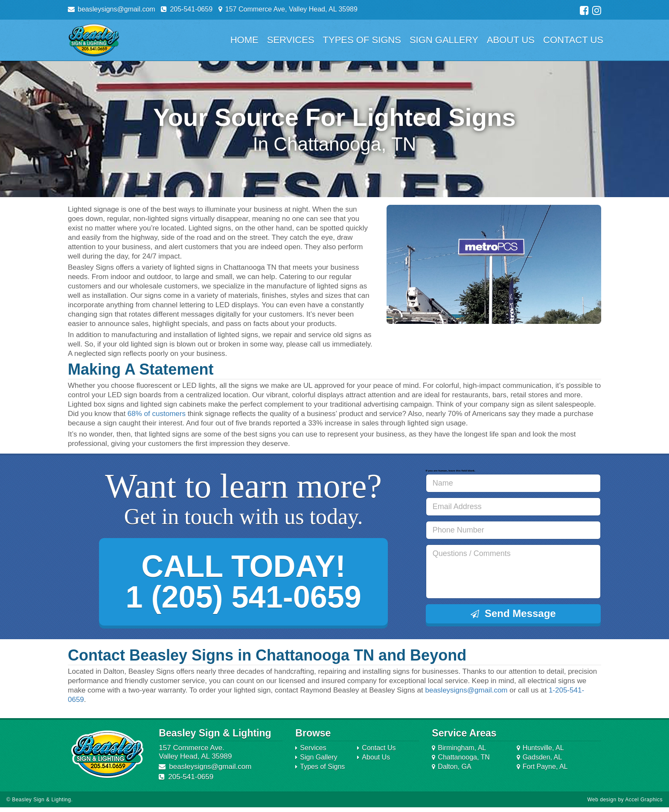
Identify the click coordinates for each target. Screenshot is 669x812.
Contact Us (573, 40)
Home (244, 40)
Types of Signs (362, 40)
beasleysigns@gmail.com (467, 695)
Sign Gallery (444, 40)
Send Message (513, 613)
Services (291, 40)
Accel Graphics (644, 804)
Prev (398, 265)
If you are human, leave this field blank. (450, 470)
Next (590, 265)
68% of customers (157, 414)
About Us (511, 40)
